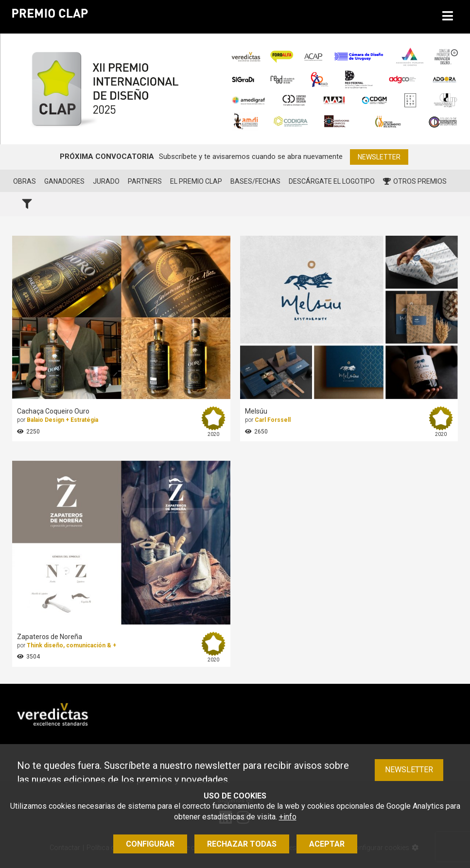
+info (288, 817)
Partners (145, 181)
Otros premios (415, 181)
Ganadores (64, 181)
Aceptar (327, 844)
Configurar (150, 844)
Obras (25, 181)
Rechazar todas (242, 844)
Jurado (106, 181)
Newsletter (379, 157)
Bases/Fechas (255, 181)
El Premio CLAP (196, 181)
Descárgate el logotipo (332, 181)
